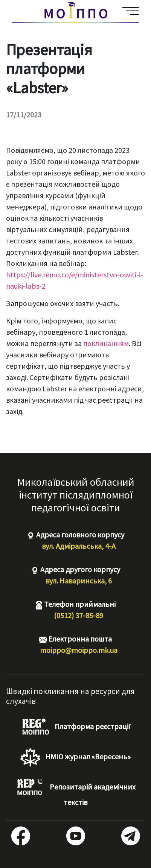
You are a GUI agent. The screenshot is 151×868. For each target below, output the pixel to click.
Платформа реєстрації (75, 727)
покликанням (106, 343)
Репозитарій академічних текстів (75, 793)
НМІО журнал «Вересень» (75, 757)
